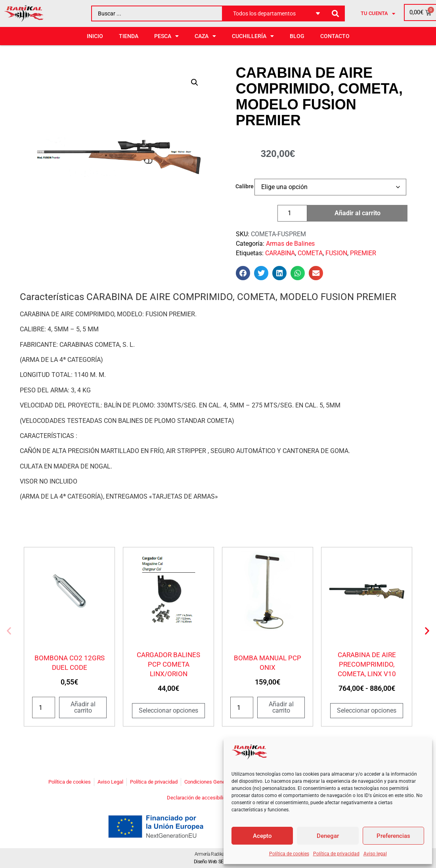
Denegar (328, 836)
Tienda (129, 36)
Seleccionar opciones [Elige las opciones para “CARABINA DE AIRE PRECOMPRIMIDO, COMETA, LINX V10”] (367, 710)
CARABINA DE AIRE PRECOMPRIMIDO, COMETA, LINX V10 (367, 664)
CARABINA (280, 253)
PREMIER (363, 253)
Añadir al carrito (358, 213)
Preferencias (393, 836)
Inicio (95, 36)
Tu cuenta (378, 14)
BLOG (297, 36)
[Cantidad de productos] (292, 213)
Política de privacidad (336, 854)
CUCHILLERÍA (253, 36)
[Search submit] (335, 14)
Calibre (245, 187)
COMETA (310, 253)
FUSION (336, 253)
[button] (195, 82)
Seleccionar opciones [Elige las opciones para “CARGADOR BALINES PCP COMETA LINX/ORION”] (168, 710)
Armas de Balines (290, 244)
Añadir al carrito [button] (83, 707)
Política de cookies (289, 854)
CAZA (205, 36)
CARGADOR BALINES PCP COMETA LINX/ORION (168, 664)
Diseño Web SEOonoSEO (218, 862)
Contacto (335, 36)
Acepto (262, 836)
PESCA (166, 36)
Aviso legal (375, 854)
